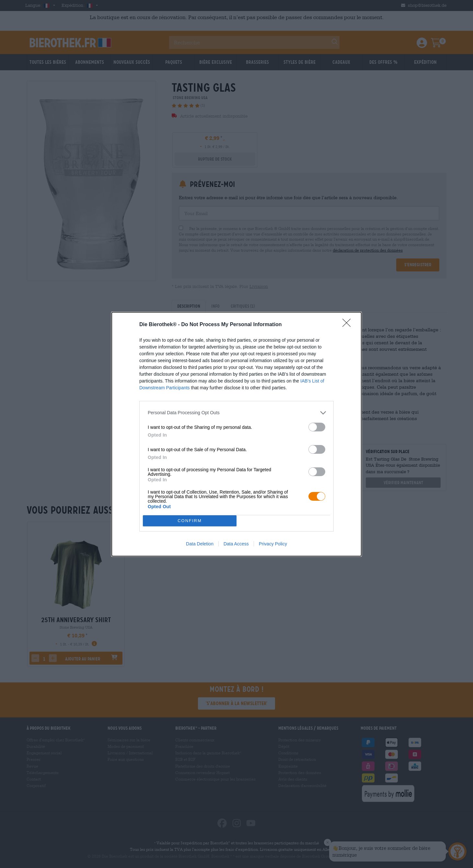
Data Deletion (200, 544)
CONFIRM (190, 521)
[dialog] (236, 434)
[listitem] (236, 413)
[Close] (349, 325)
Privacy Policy (273, 544)
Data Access (236, 544)
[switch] (317, 427)
